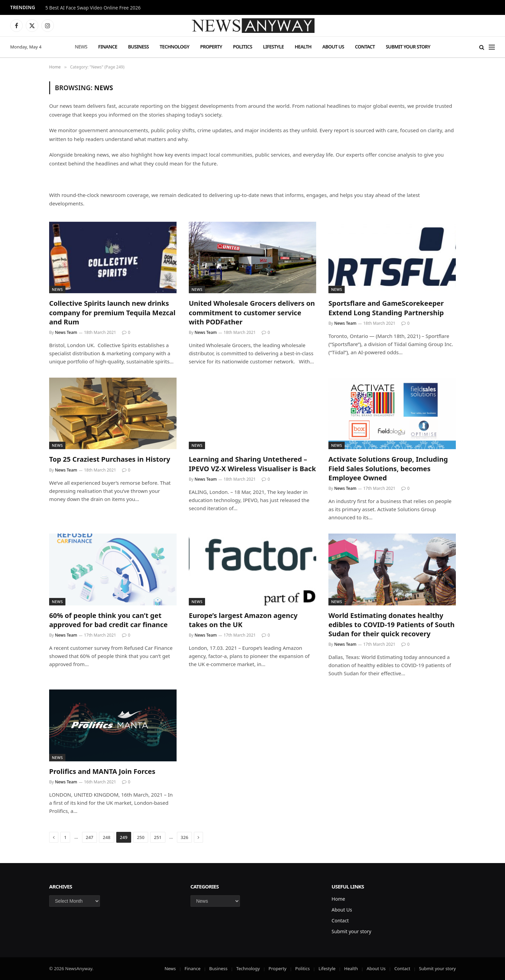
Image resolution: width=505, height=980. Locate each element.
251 (158, 837)
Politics (243, 47)
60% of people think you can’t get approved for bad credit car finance (108, 620)
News (81, 47)
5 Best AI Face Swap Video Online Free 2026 (93, 8)
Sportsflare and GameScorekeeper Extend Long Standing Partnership (386, 308)
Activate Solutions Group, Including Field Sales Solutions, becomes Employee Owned (388, 468)
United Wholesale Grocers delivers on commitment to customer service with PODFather (252, 312)
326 (184, 837)
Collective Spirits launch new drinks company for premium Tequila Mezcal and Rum (112, 312)
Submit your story (408, 47)
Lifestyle (273, 47)
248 (106, 837)
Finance (108, 47)
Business (138, 47)
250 (141, 837)
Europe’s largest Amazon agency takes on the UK (243, 620)
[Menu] (492, 47)
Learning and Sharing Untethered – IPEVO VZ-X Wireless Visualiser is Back (252, 464)
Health (303, 47)
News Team (66, 332)
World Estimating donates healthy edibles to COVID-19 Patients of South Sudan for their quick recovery (391, 625)
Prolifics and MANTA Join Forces (102, 771)
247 (89, 837)
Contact (365, 47)
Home (338, 899)
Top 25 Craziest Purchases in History (110, 459)
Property (211, 47)
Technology (174, 47)
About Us (333, 47)
